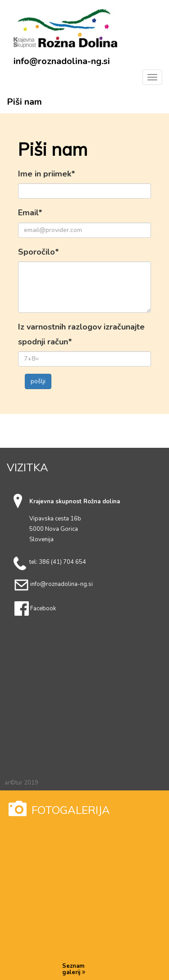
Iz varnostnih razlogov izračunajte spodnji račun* (81, 334)
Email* (30, 213)
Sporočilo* (39, 252)
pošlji (38, 381)
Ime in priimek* (47, 174)
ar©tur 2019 (21, 783)
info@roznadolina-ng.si (62, 61)
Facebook (43, 608)
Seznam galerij (74, 969)
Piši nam (24, 102)
